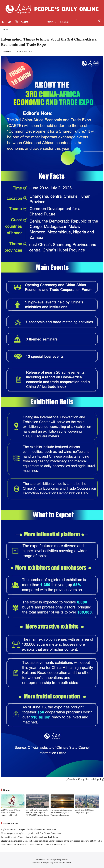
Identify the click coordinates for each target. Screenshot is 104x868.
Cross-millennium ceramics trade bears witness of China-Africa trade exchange (34, 845)
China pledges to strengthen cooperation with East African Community (31, 833)
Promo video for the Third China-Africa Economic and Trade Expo (29, 837)
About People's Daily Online (45, 860)
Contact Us (65, 860)
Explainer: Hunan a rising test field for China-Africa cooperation (28, 829)
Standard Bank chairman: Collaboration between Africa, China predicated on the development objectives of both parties (52, 841)
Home (3, 29)
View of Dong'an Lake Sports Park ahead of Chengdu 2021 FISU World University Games (37, 812)
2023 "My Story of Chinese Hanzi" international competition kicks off (11, 812)
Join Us (58, 860)
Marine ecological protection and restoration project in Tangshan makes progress (61, 812)
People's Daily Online (10, 51)
